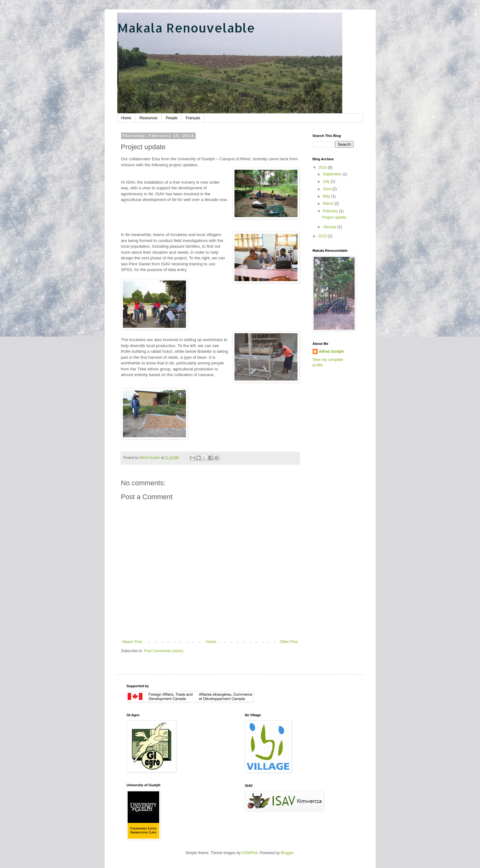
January (330, 227)
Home (126, 118)
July (327, 181)
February (331, 211)
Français (193, 118)
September (333, 174)
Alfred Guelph (331, 351)
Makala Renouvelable (186, 28)
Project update (334, 217)
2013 (323, 236)
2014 (323, 168)
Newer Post (132, 642)
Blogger (287, 853)
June (327, 189)
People (172, 118)
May (327, 196)
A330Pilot (249, 853)
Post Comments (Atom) (164, 651)
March (329, 204)
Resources (149, 118)
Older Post (289, 642)
